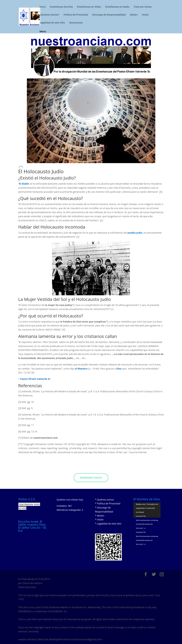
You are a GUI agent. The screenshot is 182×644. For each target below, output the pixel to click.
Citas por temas (143, 7)
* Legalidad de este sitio (108, 524)
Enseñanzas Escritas (61, 7)
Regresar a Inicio (91, 478)
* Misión (100, 516)
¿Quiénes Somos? (49, 15)
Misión (134, 15)
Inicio (43, 7)
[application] (147, 510)
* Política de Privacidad (108, 503)
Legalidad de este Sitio (52, 23)
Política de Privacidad (76, 15)
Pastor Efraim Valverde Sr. (35, 379)
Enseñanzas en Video (89, 7)
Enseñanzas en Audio (117, 7)
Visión (145, 15)
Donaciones (76, 23)
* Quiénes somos (104, 500)
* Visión (99, 520)
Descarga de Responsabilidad (109, 15)
